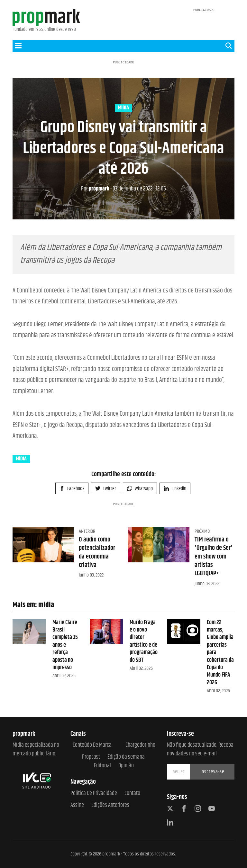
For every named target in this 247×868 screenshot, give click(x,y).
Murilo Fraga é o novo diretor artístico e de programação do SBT (144, 641)
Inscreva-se (212, 772)
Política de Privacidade (94, 794)
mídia (123, 108)
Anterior (87, 531)
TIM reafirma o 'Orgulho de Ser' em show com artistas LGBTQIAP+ (214, 557)
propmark (95, 189)
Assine (77, 805)
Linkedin (175, 489)
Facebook (72, 489)
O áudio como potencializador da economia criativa (97, 552)
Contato (132, 794)
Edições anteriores (110, 805)
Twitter (106, 489)
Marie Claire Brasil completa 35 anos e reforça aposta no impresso (65, 645)
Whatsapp (140, 489)
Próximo (202, 531)
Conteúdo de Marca (92, 745)
